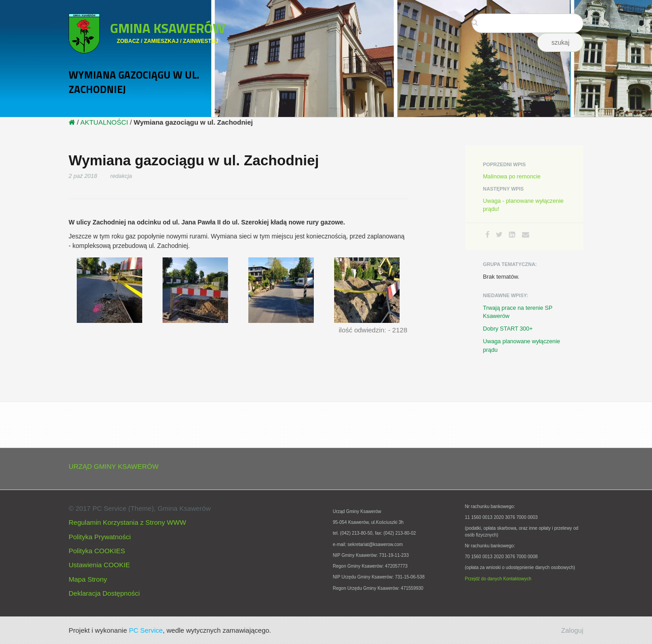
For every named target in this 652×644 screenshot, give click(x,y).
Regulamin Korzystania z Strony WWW (127, 522)
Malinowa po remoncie (512, 176)
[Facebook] (487, 235)
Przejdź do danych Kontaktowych (498, 579)
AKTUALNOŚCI (104, 122)
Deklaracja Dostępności (104, 593)
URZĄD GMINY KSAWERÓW (114, 466)
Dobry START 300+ (508, 329)
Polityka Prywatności (100, 537)
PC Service (146, 630)
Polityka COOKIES (97, 551)
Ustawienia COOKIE (99, 565)
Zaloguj (572, 630)
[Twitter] (499, 235)
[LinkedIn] (512, 235)
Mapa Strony (88, 579)
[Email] (526, 235)
